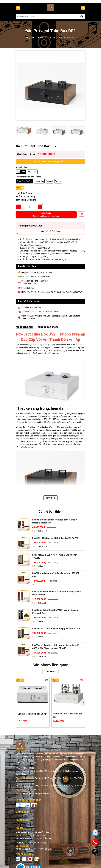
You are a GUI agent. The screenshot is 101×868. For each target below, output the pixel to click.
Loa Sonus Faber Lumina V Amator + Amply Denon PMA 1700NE (57, 596)
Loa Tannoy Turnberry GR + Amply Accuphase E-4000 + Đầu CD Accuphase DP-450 (56, 649)
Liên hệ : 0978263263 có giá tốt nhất (50, 164)
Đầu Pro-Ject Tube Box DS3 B (32, 716)
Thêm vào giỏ (82, 219)
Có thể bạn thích (51, 514)
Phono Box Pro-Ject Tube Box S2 (68, 718)
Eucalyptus (39, 183)
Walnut (58, 183)
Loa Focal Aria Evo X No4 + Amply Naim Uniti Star (56, 631)
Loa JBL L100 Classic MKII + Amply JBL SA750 (55, 541)
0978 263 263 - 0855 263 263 (30, 838)
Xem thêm (50, 500)
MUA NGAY (46, 217)
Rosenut (50, 183)
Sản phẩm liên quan (50, 667)
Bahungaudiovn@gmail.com (36, 796)
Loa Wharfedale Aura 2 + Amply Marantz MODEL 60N (56, 577)
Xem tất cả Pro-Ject (50, 234)
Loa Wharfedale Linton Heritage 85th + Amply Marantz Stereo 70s (55, 524)
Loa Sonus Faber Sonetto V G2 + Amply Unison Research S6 (55, 614)
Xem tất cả (50, 674)
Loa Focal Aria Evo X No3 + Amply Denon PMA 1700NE (55, 559)
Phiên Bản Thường (24, 183)
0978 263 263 (34, 792)
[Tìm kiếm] (82, 19)
